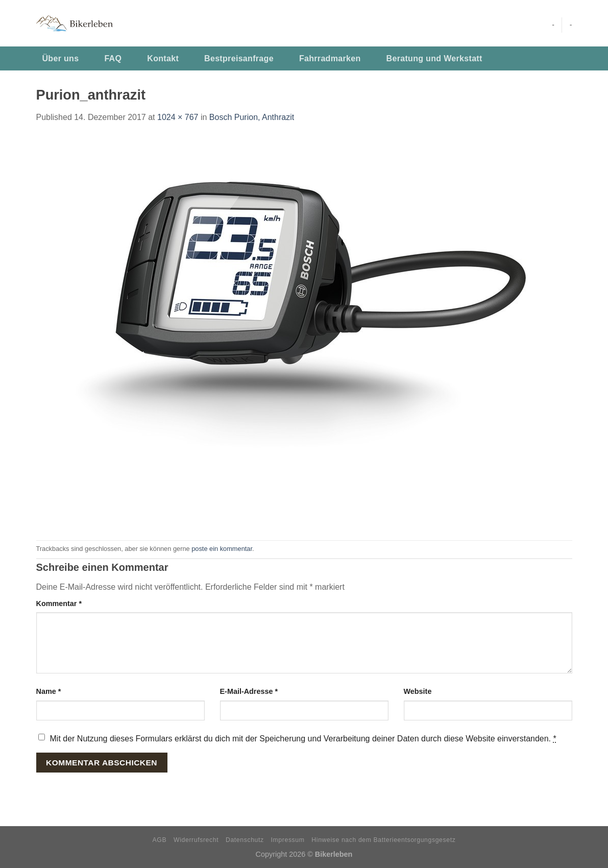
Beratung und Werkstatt (434, 58)
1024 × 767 (178, 117)
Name (49, 691)
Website (418, 691)
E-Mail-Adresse (249, 691)
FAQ (113, 58)
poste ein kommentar (222, 549)
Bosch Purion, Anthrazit (252, 117)
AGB (160, 840)
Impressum (288, 840)
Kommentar (59, 604)
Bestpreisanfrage (239, 58)
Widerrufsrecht (196, 840)
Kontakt (163, 58)
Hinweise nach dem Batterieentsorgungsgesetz (383, 840)
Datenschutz (245, 840)
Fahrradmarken (330, 58)
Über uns (61, 58)
